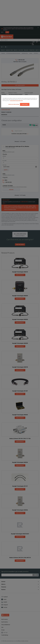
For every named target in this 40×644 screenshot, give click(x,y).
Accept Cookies (25, 104)
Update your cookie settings (14, 104)
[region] (20, 101)
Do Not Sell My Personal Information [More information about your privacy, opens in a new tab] (16, 101)
